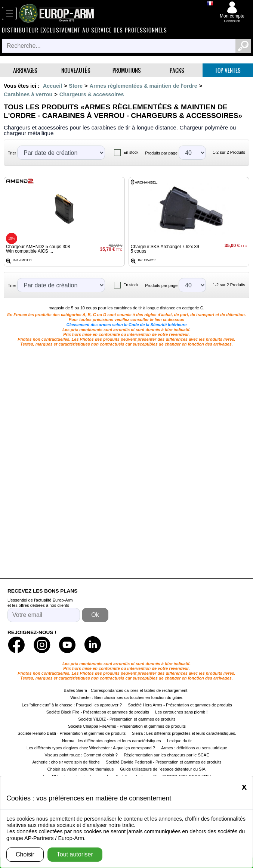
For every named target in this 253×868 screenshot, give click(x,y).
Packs (177, 70)
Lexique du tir (179, 741)
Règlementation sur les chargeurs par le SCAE (166, 755)
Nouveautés (76, 70)
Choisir (25, 854)
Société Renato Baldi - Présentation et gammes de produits (72, 733)
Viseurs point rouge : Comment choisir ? (81, 755)
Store (76, 86)
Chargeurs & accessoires (92, 94)
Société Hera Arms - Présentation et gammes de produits (180, 705)
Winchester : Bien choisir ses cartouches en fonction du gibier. (127, 697)
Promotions (127, 70)
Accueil (53, 86)
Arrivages (25, 70)
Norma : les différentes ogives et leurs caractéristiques (112, 741)
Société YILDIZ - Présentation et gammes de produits (127, 719)
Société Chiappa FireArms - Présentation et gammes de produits (127, 726)
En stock (131, 152)
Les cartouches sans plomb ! (181, 712)
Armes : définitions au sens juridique (194, 748)
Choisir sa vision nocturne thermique (81, 769)
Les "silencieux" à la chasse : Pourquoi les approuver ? (72, 705)
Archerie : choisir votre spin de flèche (66, 762)
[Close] (244, 787)
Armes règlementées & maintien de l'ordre (144, 86)
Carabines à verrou (28, 94)
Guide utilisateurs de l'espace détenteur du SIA (163, 769)
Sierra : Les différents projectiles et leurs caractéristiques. (184, 733)
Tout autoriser (75, 854)
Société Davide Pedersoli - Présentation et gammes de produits (163, 762)
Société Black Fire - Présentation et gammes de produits (98, 712)
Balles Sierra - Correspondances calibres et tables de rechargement (126, 690)
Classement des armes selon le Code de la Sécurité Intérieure (127, 325)
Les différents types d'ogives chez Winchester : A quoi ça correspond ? (91, 748)
